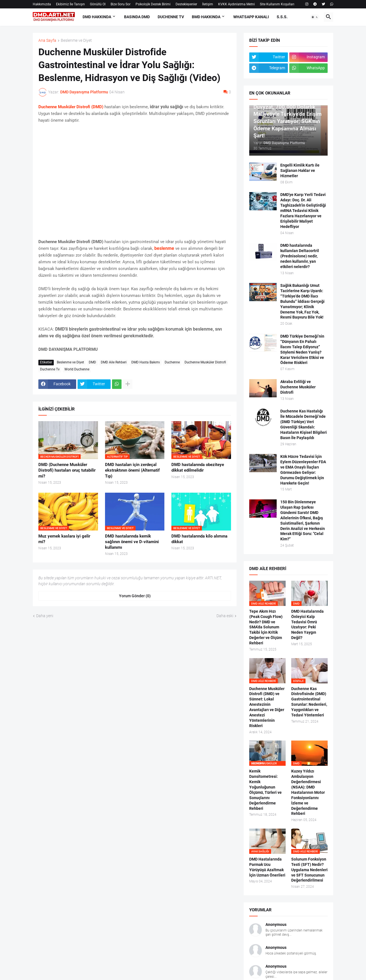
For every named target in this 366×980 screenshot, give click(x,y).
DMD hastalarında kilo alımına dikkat (199, 539)
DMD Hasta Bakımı (146, 362)
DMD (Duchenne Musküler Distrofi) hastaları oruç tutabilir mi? (67, 470)
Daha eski (225, 616)
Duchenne (172, 362)
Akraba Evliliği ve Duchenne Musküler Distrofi (298, 387)
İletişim (208, 4)
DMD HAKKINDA (97, 17)
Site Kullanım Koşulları (277, 4)
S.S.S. (282, 17)
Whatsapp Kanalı (251, 17)
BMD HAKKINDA (206, 17)
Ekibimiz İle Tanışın (70, 4)
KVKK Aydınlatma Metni (236, 4)
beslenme (164, 248)
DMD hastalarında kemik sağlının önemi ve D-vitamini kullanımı (132, 542)
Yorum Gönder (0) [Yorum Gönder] (135, 596)
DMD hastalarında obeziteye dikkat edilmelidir (198, 467)
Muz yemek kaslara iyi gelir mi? (64, 539)
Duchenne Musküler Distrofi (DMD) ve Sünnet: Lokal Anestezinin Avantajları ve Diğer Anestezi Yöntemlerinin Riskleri (267, 707)
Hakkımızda (42, 4)
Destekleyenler (186, 4)
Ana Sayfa (47, 41)
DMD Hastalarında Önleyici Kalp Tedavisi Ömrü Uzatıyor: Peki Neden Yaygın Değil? (307, 624)
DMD (92, 362)
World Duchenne (77, 369)
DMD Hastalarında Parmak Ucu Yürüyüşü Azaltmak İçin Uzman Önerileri (267, 867)
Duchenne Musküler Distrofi (205, 362)
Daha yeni (45, 616)
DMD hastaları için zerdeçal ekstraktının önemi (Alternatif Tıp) (132, 470)
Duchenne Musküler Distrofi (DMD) (71, 107)
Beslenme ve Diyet (76, 41)
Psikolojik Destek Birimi (153, 4)
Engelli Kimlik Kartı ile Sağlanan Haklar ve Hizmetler (300, 170)
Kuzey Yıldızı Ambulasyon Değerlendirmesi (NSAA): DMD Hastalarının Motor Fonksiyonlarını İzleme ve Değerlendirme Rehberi (308, 792)
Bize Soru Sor (121, 4)
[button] (315, 17)
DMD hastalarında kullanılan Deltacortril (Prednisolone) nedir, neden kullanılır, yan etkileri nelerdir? (300, 256)
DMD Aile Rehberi (114, 362)
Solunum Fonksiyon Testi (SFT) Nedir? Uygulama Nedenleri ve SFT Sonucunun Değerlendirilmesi (309, 870)
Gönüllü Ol (98, 4)
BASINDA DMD (137, 17)
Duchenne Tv (50, 369)
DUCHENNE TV (171, 17)
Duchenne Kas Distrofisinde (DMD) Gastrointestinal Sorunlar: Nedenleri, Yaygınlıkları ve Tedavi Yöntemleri (309, 702)
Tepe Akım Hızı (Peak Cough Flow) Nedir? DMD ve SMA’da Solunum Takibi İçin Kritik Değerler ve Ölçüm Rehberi (266, 627)
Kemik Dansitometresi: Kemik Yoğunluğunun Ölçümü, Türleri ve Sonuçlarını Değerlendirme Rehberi (265, 790)
